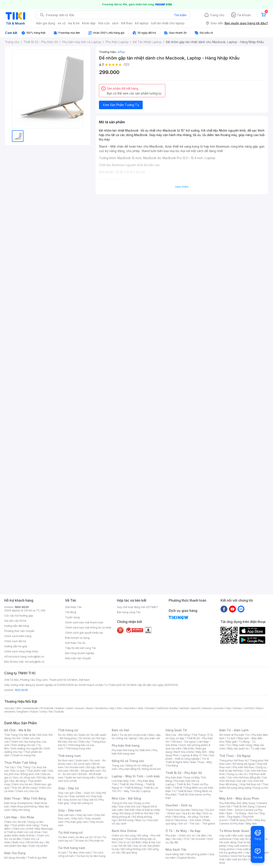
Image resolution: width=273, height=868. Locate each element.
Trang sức (118, 766)
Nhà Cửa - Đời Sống (126, 798)
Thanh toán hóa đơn (178, 810)
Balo (115, 735)
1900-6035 (22, 607)
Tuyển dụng (72, 617)
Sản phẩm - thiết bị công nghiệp (190, 757)
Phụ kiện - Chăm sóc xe (180, 835)
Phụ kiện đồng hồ (130, 769)
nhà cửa (104, 23)
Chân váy (84, 742)
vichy (43, 712)
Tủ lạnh (231, 738)
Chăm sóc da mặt (15, 822)
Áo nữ (62, 735)
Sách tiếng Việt (175, 854)
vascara (9, 708)
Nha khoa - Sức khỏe (188, 820)
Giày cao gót (66, 793)
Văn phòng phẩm (197, 854)
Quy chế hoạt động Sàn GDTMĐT (137, 607)
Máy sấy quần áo (238, 748)
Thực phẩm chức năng (25, 825)
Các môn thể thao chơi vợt (243, 779)
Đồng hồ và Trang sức (128, 761)
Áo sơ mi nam (82, 764)
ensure (80, 708)
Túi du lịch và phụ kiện (133, 735)
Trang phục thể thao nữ (233, 760)
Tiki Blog (71, 612)
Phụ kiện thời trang (126, 745)
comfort (249, 708)
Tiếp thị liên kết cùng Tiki (81, 648)
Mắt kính (145, 750)
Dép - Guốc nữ (85, 793)
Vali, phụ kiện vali (150, 738)
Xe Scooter (198, 839)
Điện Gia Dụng (15, 853)
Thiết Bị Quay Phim (241, 820)
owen (70, 708)
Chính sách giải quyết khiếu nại (84, 633)
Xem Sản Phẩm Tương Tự (121, 105)
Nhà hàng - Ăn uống (186, 817)
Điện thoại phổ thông (24, 806)
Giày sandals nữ (79, 796)
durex (90, 708)
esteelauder (31, 708)
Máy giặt (231, 742)
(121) (127, 65)
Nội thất (130, 810)
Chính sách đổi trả (15, 641)
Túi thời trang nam (72, 848)
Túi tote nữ (81, 841)
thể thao (127, 23)
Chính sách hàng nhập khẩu (21, 651)
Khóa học (198, 810)
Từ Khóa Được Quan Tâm (238, 831)
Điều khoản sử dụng (77, 638)
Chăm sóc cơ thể (23, 829)
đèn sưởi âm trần (237, 859)
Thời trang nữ (68, 730)
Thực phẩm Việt (36, 771)
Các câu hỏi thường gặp (19, 616)
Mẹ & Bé (189, 748)
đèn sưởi (238, 835)
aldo (141, 708)
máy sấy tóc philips (246, 839)
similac (237, 708)
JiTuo (121, 52)
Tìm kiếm (180, 15)
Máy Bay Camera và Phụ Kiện (242, 822)
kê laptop (142, 23)
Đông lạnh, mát (30, 774)
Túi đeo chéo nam (80, 853)
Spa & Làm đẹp (192, 813)
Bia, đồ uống (18, 781)
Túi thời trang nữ (70, 832)
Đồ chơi (42, 735)
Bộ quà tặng (130, 853)
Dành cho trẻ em (23, 784)
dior (19, 708)
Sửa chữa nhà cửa (130, 806)
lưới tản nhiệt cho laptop (168, 23)
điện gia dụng (45, 23)
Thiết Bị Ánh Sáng (243, 806)
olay (228, 708)
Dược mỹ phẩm (38, 846)
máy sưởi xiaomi (247, 849)
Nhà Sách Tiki (176, 850)
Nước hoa (18, 842)
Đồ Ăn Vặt (125, 846)
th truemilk (47, 708)
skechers (130, 708)
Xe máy (177, 839)
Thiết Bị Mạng (133, 788)
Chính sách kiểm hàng (18, 636)
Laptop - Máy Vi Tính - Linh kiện (136, 776)
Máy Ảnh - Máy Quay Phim (239, 798)
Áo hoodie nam (75, 767)
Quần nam (82, 760)
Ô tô (187, 839)
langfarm (23, 712)
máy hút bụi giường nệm (242, 851)
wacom (196, 708)
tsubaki (59, 712)
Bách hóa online (184, 752)
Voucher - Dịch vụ (179, 805)
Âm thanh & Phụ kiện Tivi (234, 735)
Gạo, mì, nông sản (24, 777)
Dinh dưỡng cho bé (23, 745)
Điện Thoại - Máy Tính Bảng (25, 798)
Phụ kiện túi (97, 841)
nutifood (162, 708)
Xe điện (202, 835)
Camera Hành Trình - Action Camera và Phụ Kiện (243, 810)
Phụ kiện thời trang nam (135, 752)
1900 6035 (21, 690)
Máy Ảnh (251, 824)
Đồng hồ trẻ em (152, 769)
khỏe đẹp (89, 23)
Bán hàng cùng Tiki (129, 612)
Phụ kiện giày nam (77, 822)
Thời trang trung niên (78, 748)
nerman (184, 708)
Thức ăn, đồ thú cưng (24, 788)
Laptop (146, 791)
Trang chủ (217, 15)
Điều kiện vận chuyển (78, 658)
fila (51, 712)
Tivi (228, 745)
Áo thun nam (66, 760)
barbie (60, 708)
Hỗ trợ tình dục (35, 842)
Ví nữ (97, 837)
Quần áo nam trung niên (80, 777)
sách (115, 23)
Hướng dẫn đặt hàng (17, 626)
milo (119, 708)
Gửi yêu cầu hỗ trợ (15, 621)
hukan (34, 712)
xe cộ (62, 23)
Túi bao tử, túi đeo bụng (91, 856)
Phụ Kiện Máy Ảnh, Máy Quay (237, 803)
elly (112, 708)
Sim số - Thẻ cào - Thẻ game (197, 824)
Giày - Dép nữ (68, 788)
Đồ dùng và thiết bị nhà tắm (137, 813)
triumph (150, 708)
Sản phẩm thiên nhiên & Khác (26, 834)
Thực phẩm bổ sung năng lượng (244, 786)
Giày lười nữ (90, 800)
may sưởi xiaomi (238, 846)
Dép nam (77, 818)
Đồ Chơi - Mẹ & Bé (18, 730)
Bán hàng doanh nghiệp (80, 653)
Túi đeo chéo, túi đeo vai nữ (75, 837)
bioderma (102, 708)
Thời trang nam (69, 756)
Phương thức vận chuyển (19, 631)
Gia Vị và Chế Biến (130, 842)
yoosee (219, 708)
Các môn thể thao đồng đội (244, 777)
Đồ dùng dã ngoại (244, 764)
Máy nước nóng (242, 745)
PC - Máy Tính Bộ (129, 791)
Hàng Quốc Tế (176, 730)
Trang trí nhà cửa (122, 803)
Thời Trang (198, 735)
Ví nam (62, 853)
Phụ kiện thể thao (243, 767)
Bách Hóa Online (124, 831)
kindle (174, 708)
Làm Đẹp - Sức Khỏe (19, 817)
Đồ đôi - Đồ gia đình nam (86, 771)
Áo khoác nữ (87, 738)
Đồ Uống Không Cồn (134, 849)
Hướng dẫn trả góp (16, 646)
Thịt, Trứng (23, 767)
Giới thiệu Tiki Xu (75, 643)
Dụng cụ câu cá (237, 774)
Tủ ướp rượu (258, 748)
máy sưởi (225, 835)
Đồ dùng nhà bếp (15, 858)
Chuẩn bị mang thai (24, 755)
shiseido (10, 712)
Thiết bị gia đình (37, 858)
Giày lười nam (66, 815)
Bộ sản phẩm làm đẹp (27, 844)
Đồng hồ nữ (133, 766)
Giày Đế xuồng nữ (82, 803)
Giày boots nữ (72, 800)
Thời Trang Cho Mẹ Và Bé (20, 735)
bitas (259, 708)
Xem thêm (182, 187)
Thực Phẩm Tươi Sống (20, 763)
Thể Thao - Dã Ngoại (235, 756)
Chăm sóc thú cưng (124, 835)
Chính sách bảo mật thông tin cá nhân (88, 628)
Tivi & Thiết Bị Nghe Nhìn (187, 760)
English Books (187, 858)
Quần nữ (84, 735)
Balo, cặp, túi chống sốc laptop (136, 737)
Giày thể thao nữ (250, 784)
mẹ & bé (74, 23)
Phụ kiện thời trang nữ (125, 750)
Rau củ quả (18, 771)
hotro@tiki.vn (36, 657)
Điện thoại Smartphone (18, 803)
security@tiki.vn (35, 662)
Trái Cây (9, 767)
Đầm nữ (72, 735)
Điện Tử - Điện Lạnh (234, 730)
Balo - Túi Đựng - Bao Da (242, 813)
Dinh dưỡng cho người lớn (27, 748)
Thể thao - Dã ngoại (183, 742)
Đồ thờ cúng (126, 820)
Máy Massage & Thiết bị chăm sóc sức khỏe (29, 830)
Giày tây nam (85, 815)
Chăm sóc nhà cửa (27, 791)
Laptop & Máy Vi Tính (194, 755)
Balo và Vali (121, 730)
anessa (207, 708)
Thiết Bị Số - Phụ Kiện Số (184, 773)
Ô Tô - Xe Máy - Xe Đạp (183, 831)
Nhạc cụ (140, 820)
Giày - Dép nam (70, 810)
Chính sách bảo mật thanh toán (84, 622)
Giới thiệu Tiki (73, 607)
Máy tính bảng (21, 810)
